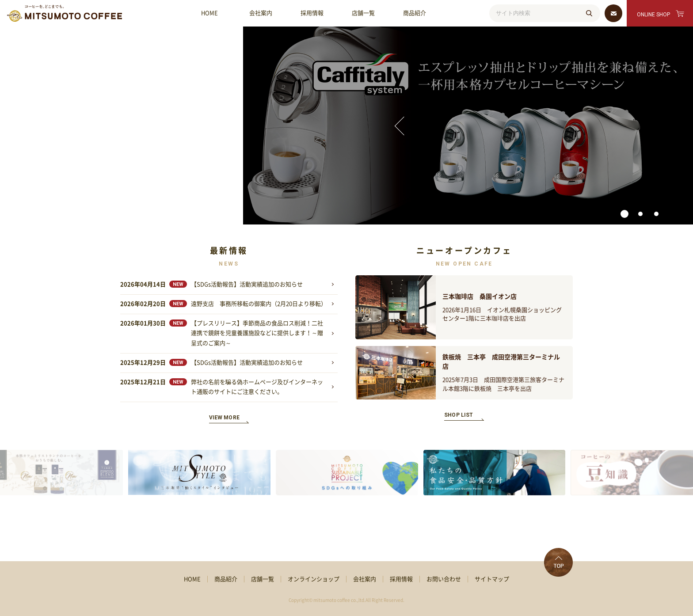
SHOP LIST (459, 415)
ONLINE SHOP (653, 15)
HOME (209, 13)
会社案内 (261, 13)
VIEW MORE (224, 418)
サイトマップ (492, 579)
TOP (558, 562)
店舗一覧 (363, 13)
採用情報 (312, 13)
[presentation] (110, 126)
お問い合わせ (444, 579)
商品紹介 (415, 13)
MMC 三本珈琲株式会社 (65, 13)
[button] (331, 214)
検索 (589, 13)
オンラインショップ (314, 579)
